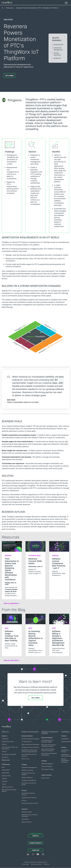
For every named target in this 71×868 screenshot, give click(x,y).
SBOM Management (47, 764)
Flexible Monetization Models (30, 739)
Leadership (5, 739)
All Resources (6, 764)
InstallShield (65, 739)
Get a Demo (9, 75)
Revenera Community (36, 843)
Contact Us (57, 58)
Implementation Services (29, 798)
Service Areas (45, 778)
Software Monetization (30, 732)
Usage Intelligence (27, 777)
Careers (4, 751)
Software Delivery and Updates (28, 774)
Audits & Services (47, 775)
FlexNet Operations (57, 54)
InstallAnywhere (66, 742)
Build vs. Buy (25, 759)
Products (24, 765)
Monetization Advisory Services (28, 794)
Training (24, 800)
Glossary (4, 778)
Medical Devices (26, 822)
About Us (5, 732)
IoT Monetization (27, 742)
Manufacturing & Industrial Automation (30, 815)
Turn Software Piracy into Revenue (29, 755)
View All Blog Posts (11, 660)
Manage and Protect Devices (30, 747)
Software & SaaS (27, 812)
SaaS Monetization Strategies (30, 744)
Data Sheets (5, 773)
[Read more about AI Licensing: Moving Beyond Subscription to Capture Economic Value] (35, 635)
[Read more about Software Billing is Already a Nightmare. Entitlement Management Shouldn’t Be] (59, 635)
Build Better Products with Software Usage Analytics (29, 751)
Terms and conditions (36, 864)
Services (24, 790)
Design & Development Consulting (65, 760)
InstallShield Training (65, 751)
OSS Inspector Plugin (48, 769)
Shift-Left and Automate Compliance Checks (49, 745)
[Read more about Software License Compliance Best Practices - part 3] (59, 560)
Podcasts (5, 781)
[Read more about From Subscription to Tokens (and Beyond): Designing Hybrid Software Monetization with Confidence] (12, 570)
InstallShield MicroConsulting (66, 755)
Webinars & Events (7, 787)
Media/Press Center (8, 741)
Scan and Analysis (47, 766)
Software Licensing (27, 770)
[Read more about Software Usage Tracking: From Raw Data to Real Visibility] (12, 633)
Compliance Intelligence (29, 780)
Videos (4, 784)
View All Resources (11, 603)
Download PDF (59, 44)
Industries (25, 809)
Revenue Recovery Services (30, 803)
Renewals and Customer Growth (29, 784)
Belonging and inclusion (9, 754)
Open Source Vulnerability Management (49, 754)
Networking (25, 819)
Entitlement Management (58, 49)
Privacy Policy (25, 864)
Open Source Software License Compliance (48, 750)
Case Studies (6, 770)
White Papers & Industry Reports (9, 791)
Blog (3, 767)
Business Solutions (27, 736)
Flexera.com (36, 850)
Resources (10, 8)
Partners (4, 744)
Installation (65, 732)
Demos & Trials (6, 776)
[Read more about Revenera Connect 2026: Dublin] (35, 559)
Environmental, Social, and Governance (10, 748)
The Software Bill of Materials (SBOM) (47, 741)
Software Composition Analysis (50, 732)
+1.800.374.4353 (35, 833)
